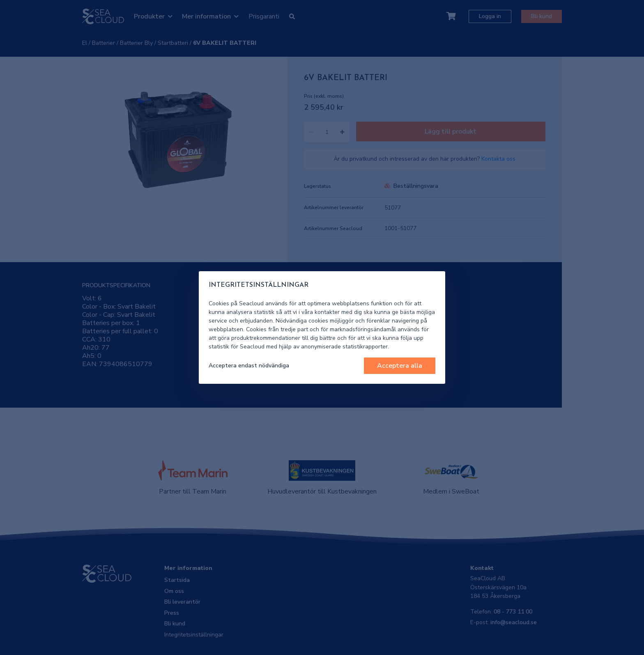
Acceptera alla (400, 366)
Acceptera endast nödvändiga (249, 366)
